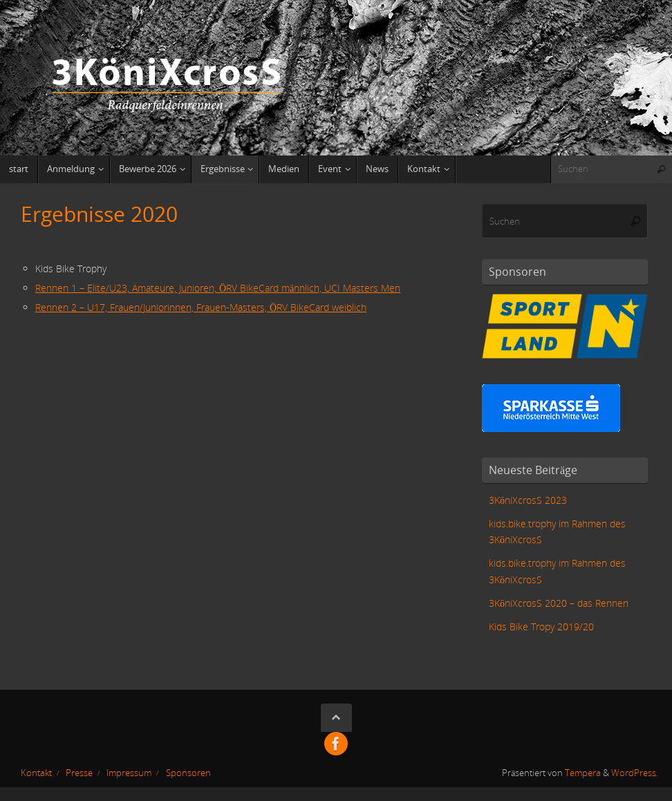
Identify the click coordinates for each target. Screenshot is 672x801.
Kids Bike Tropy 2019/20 (541, 626)
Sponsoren (188, 773)
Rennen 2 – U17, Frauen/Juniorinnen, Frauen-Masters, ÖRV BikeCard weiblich (201, 307)
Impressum (129, 773)
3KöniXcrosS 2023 (528, 500)
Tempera (583, 773)
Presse (79, 773)
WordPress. (635, 773)
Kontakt (36, 773)
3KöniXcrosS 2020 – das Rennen (559, 603)
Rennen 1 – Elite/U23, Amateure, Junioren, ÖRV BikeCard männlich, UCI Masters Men (218, 288)
